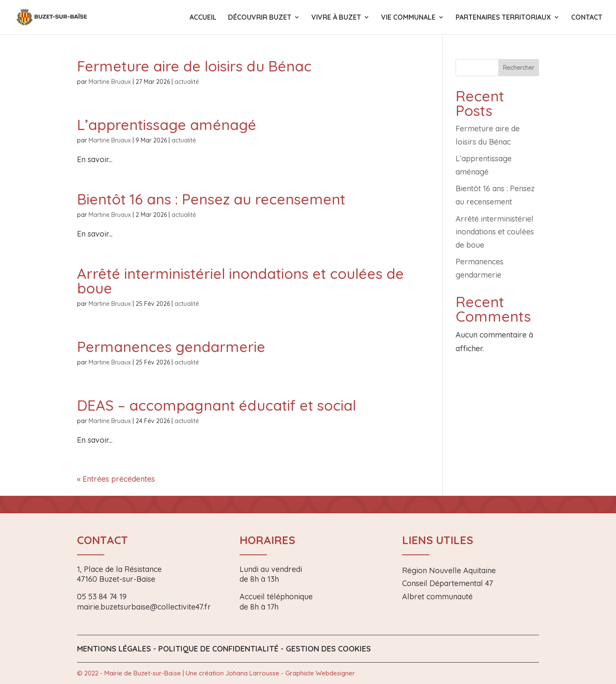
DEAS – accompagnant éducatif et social (216, 405)
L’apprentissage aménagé (167, 125)
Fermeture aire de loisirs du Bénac (194, 66)
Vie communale (408, 18)
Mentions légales (114, 649)
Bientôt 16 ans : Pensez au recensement (211, 199)
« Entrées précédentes (116, 479)
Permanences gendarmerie (171, 347)
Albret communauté (437, 597)
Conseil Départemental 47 (447, 583)
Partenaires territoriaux (503, 18)
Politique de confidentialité (218, 649)
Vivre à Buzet (336, 18)
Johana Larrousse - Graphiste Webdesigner (290, 673)
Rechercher (519, 68)
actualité (187, 82)
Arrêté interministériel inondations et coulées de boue (240, 281)
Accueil (203, 18)
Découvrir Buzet (260, 18)
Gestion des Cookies (328, 649)
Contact (587, 18)
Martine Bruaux (110, 82)
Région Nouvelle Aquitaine (449, 570)
